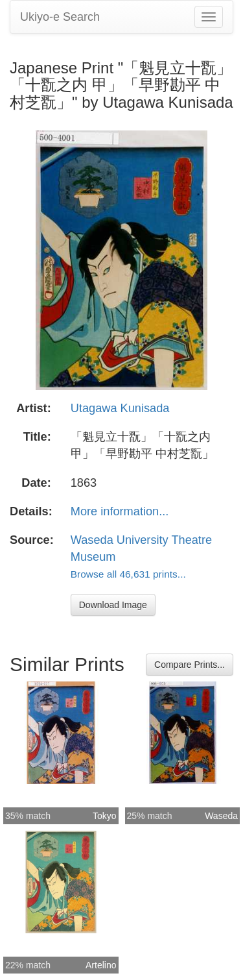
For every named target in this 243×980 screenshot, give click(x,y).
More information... (120, 511)
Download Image (113, 605)
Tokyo (105, 816)
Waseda (221, 816)
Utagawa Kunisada (120, 408)
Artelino (101, 965)
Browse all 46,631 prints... (128, 574)
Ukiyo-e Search (60, 17)
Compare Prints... (190, 665)
